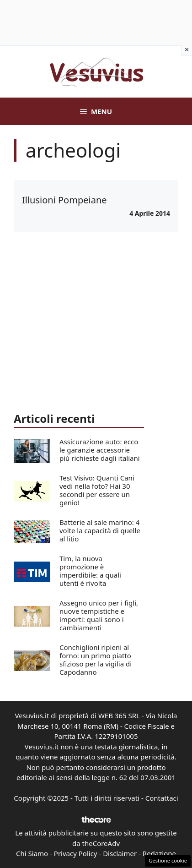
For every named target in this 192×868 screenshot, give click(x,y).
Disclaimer (120, 853)
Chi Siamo (32, 853)
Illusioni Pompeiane (64, 200)
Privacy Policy (76, 853)
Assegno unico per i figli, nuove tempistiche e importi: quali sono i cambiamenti (99, 615)
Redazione (159, 853)
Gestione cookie (168, 860)
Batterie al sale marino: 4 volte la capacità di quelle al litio (100, 530)
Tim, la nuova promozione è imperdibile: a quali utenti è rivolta (90, 571)
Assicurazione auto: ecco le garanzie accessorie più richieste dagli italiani (100, 450)
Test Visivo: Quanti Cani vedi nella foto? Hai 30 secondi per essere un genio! (97, 490)
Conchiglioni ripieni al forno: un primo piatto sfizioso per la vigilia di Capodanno (96, 660)
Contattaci (162, 798)
